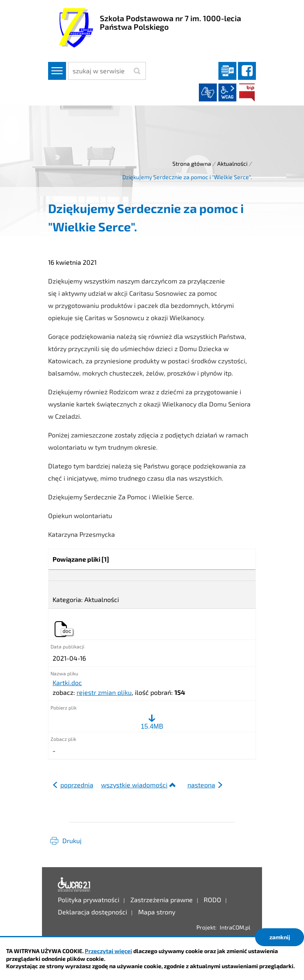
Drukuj (72, 840)
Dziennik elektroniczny (227, 71)
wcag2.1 (227, 92)
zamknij (280, 937)
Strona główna (192, 164)
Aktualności (232, 164)
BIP (247, 92)
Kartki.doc (67, 683)
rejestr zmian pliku (104, 692)
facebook (247, 71)
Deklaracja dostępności (74, 885)
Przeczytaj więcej (108, 951)
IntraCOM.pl (235, 927)
